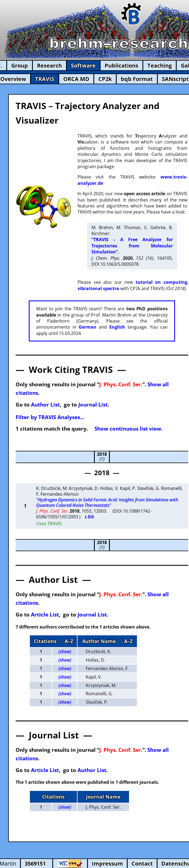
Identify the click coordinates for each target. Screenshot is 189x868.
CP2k (105, 79)
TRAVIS (45, 79)
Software (83, 65)
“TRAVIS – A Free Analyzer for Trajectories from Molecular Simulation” (132, 246)
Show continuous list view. (128, 429)
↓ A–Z (67, 641)
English (117, 327)
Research (49, 65)
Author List (45, 404)
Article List (45, 614)
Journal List (93, 404)
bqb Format (137, 79)
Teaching (160, 65)
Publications (121, 65)
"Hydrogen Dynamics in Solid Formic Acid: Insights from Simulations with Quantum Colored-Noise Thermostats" (107, 503)
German (88, 327)
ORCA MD (76, 79)
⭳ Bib (89, 517)
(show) (65, 651)
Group (20, 65)
